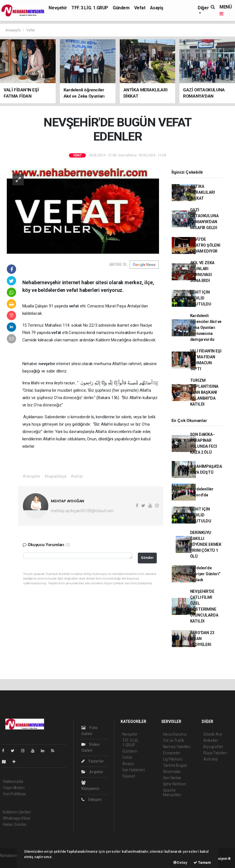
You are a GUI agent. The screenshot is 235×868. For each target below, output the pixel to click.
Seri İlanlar (172, 778)
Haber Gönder (15, 824)
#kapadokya (55, 476)
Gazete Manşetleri (172, 792)
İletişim (91, 800)
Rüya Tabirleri (215, 753)
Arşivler (92, 772)
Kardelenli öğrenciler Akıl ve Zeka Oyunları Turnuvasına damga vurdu (206, 328)
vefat (75, 306)
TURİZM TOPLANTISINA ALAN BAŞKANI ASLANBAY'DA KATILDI (204, 392)
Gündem (121, 8)
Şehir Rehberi (175, 784)
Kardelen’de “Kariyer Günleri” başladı (205, 574)
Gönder (147, 558)
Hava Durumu (175, 734)
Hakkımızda (13, 781)
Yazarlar (93, 761)
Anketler (211, 740)
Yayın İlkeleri (14, 788)
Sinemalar (172, 772)
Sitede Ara (213, 734)
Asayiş (157, 8)
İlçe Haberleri (133, 770)
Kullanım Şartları (17, 812)
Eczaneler (172, 753)
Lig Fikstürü (173, 759)
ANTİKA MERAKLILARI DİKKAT (203, 192)
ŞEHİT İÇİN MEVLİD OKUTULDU (201, 298)
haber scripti (11, 861)
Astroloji (210, 759)
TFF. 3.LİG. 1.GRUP (90, 8)
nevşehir (47, 364)
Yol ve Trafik (174, 740)
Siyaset (129, 776)
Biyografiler (213, 747)
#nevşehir (31, 476)
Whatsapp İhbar (17, 818)
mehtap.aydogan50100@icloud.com (82, 511)
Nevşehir (58, 8)
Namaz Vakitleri (177, 747)
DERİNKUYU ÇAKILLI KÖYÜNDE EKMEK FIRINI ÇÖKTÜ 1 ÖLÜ (206, 544)
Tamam (202, 862)
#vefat (77, 476)
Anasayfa (13, 30)
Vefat (140, 8)
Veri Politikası (14, 794)
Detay (180, 862)
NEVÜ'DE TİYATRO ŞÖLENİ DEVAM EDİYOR (205, 245)
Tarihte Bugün (175, 765)
